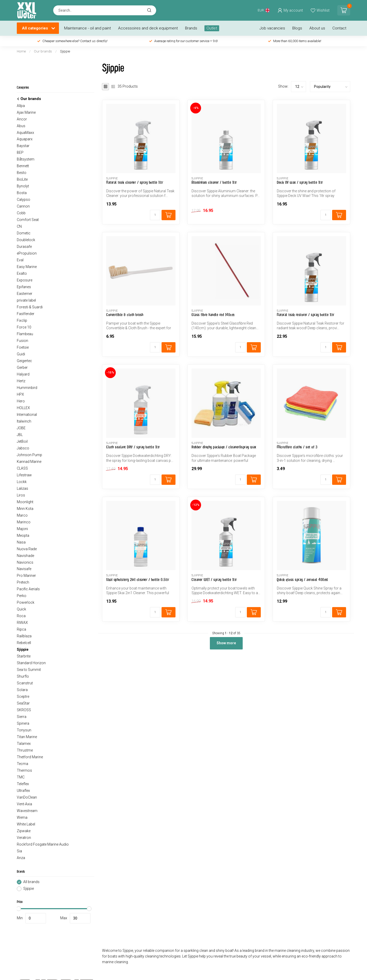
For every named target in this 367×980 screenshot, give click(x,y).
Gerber (22, 367)
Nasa (21, 542)
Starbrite (24, 656)
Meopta (23, 535)
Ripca (21, 629)
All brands (31, 882)
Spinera (23, 723)
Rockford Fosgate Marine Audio (43, 844)
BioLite (22, 179)
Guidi (21, 354)
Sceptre (23, 696)
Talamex (24, 744)
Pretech (23, 582)
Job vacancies (272, 28)
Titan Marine (27, 737)
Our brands (43, 51)
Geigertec (24, 361)
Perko (22, 596)
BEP (20, 152)
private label (26, 300)
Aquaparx (25, 139)
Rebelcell (24, 643)
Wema (22, 817)
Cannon (23, 206)
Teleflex (23, 784)
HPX (20, 394)
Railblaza (24, 636)
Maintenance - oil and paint (87, 28)
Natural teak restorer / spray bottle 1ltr (306, 315)
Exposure (25, 280)
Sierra (22, 717)
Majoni (22, 529)
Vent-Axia (24, 804)
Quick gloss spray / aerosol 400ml (303, 580)
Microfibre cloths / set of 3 (297, 447)
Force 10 (24, 327)
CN (19, 226)
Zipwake (24, 831)
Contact (339, 28)
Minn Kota (25, 509)
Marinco (24, 522)
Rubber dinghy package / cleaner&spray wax (224, 447)
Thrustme (25, 750)
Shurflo (23, 676)
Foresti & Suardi (30, 307)
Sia (19, 851)
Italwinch (24, 421)
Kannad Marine (29, 462)
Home (21, 51)
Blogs (297, 28)
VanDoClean (27, 797)
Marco (22, 515)
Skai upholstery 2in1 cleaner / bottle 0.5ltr (138, 580)
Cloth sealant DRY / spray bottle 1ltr (133, 447)
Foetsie (23, 347)
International (27, 415)
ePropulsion (27, 253)
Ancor (22, 119)
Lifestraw (24, 475)
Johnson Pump (29, 455)
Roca (21, 616)
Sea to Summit (29, 670)
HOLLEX (23, 408)
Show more (226, 643)
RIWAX (22, 623)
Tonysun (24, 730)
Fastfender (26, 314)
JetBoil (22, 441)
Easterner (25, 294)
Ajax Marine (26, 112)
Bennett (23, 166)
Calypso (24, 200)
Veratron (24, 838)
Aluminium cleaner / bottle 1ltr (214, 182)
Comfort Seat (28, 220)
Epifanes (24, 287)
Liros (21, 495)
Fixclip (22, 320)
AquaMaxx (25, 133)
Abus (21, 126)
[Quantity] (155, 215)
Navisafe (24, 569)
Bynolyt (23, 186)
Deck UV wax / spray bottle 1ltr (300, 182)
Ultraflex (23, 791)
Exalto (22, 273)
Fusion (22, 341)
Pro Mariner (26, 576)
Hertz (21, 381)
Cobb (21, 213)
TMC (21, 777)
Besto (22, 173)
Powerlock (26, 602)
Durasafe (24, 247)
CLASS (22, 468)
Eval (20, 260)
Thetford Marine (30, 757)
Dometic (24, 233)
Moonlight (25, 502)
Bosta (22, 193)
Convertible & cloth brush (125, 315)
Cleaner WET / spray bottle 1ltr (214, 580)
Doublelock (26, 240)
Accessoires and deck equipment (148, 28)
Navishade (25, 556)
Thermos (24, 770)
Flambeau (25, 334)
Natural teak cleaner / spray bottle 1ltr (135, 182)
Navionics (25, 562)
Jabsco (23, 448)
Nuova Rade (27, 549)
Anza (21, 858)
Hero (21, 401)
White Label (26, 824)
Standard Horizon (31, 663)
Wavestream (27, 811)
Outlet (212, 28)
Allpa (21, 106)
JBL (20, 435)
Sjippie (65, 51)
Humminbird (27, 388)
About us (317, 28)
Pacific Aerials (28, 589)
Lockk (22, 482)
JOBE (21, 428)
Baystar (23, 146)
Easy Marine (27, 267)
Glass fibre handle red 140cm (213, 315)
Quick (21, 609)
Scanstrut (25, 683)
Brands (191, 28)
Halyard (23, 374)
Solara (22, 690)
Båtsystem (26, 159)
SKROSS (24, 710)
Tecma (22, 764)
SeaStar (23, 703)
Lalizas (22, 488)
